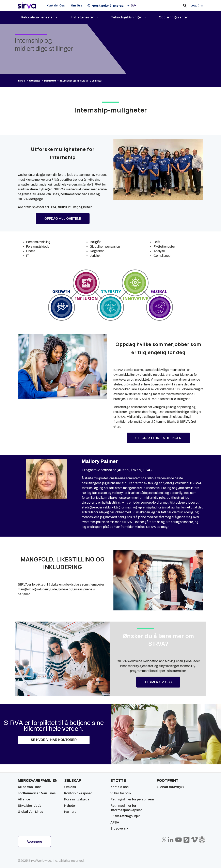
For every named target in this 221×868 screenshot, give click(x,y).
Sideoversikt (120, 828)
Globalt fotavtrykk (170, 787)
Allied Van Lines (30, 787)
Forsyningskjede (77, 799)
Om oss (70, 787)
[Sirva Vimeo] (194, 840)
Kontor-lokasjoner (78, 793)
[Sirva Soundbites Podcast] (202, 840)
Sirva (22, 81)
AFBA (115, 822)
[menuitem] (43, 17)
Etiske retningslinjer (125, 816)
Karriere (50, 81)
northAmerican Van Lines (37, 793)
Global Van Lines (30, 812)
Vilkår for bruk (121, 793)
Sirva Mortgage (30, 806)
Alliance (24, 799)
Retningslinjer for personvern (132, 799)
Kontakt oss (120, 787)
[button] (109, 6)
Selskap (35, 81)
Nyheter (70, 806)
